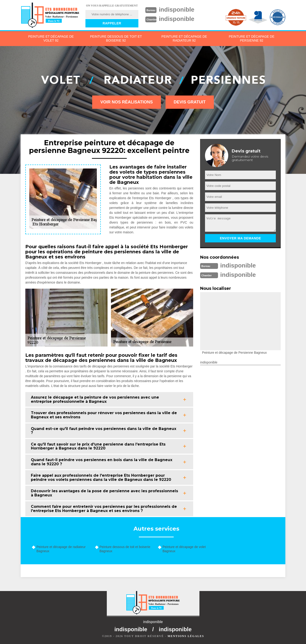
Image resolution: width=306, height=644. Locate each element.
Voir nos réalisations (127, 102)
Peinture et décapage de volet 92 (51, 38)
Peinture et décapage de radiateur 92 (184, 38)
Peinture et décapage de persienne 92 (251, 38)
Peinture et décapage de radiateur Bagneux (61, 549)
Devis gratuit (190, 102)
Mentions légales (186, 636)
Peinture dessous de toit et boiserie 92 (116, 38)
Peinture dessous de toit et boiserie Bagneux (125, 549)
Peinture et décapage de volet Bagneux (184, 549)
